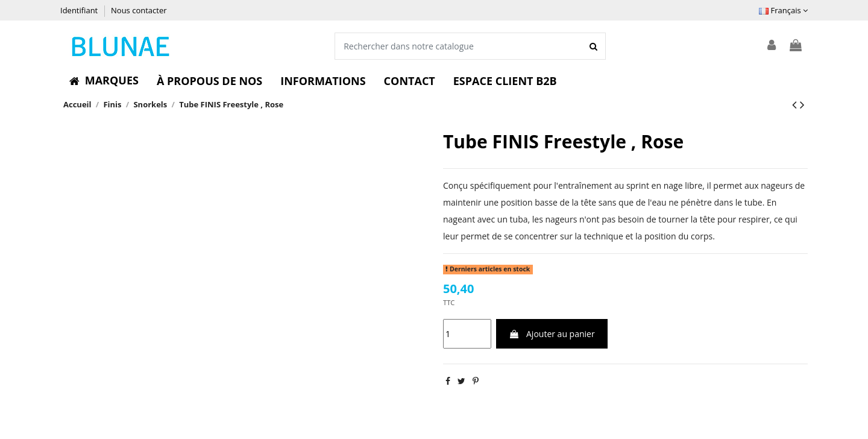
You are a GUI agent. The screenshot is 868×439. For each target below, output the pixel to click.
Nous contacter (139, 10)
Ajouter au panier (552, 334)
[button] (104, 81)
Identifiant (80, 10)
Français (783, 10)
